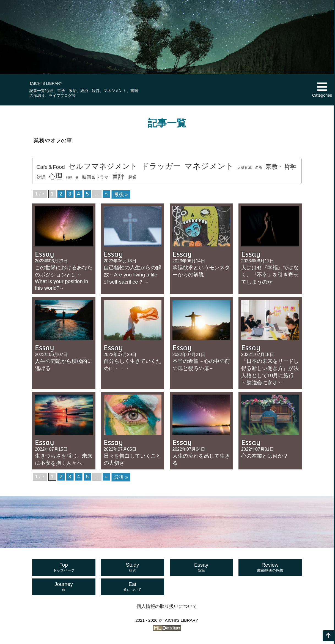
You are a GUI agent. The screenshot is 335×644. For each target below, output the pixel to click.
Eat (133, 587)
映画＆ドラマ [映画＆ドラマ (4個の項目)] (95, 177)
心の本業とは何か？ (265, 456)
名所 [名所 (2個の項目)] (259, 168)
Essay (201, 567)
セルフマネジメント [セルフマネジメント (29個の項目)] (103, 166)
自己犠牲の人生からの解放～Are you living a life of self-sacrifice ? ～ (132, 275)
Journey (64, 587)
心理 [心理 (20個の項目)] (56, 176)
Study (133, 567)
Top (64, 567)
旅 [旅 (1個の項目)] (77, 178)
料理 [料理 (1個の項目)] (69, 178)
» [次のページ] (106, 194)
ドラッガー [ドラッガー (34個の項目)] (161, 166)
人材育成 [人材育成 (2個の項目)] (245, 168)
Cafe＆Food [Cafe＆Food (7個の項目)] (51, 167)
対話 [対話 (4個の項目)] (41, 177)
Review (270, 567)
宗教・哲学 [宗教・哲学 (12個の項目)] (281, 167)
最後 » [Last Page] (121, 194)
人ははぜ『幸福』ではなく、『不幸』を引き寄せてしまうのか (270, 275)
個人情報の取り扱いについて (167, 606)
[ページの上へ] (328, 636)
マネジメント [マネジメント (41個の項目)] (209, 166)
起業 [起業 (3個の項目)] (132, 177)
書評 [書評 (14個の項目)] (118, 176)
